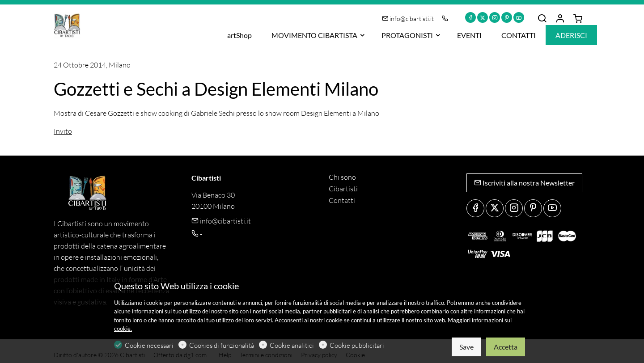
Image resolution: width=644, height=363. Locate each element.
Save (466, 347)
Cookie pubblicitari (357, 345)
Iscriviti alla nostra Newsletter (524, 183)
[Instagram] (495, 17)
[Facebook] (470, 17)
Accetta (506, 347)
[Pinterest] (507, 17)
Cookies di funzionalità (222, 345)
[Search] (542, 19)
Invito (63, 131)
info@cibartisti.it (409, 19)
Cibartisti (343, 189)
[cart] (578, 19)
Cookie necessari (149, 345)
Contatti (342, 200)
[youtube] (519, 17)
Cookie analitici (292, 345)
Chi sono (342, 177)
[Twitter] (483, 17)
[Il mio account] (560, 19)
